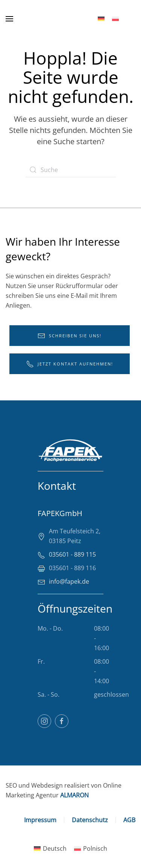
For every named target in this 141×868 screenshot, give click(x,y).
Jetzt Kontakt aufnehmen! (70, 364)
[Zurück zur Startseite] (50, 19)
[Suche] (71, 170)
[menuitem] (101, 19)
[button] (9, 19)
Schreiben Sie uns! (70, 336)
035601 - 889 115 (72, 554)
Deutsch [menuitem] (55, 848)
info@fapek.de (69, 581)
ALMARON (74, 795)
